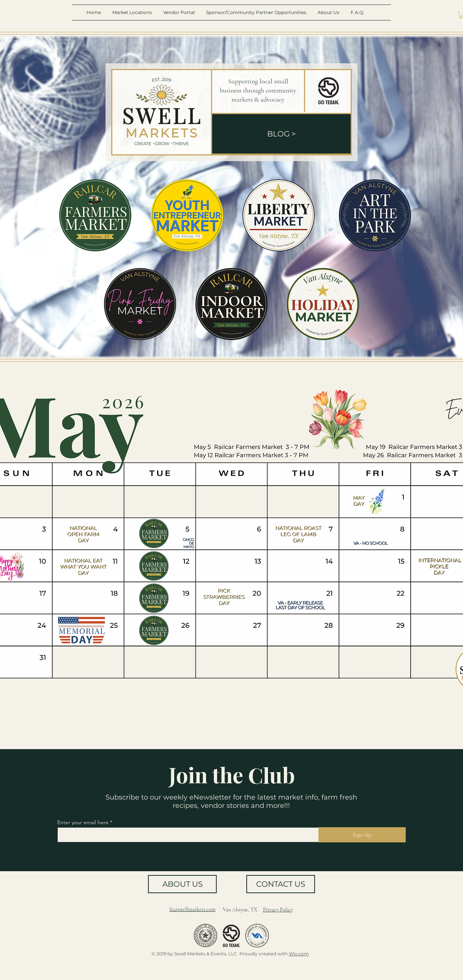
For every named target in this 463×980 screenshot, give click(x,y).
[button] (132, 13)
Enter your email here (83, 822)
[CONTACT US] (281, 884)
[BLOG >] (281, 134)
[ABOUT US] (182, 884)
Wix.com (299, 954)
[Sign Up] (362, 835)
